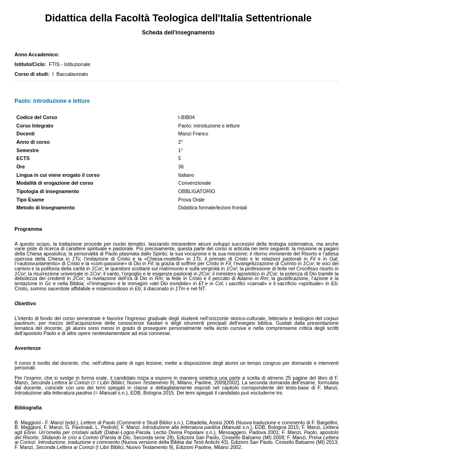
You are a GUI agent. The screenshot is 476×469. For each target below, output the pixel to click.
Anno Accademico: (38, 54)
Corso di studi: (33, 74)
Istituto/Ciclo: (32, 64)
